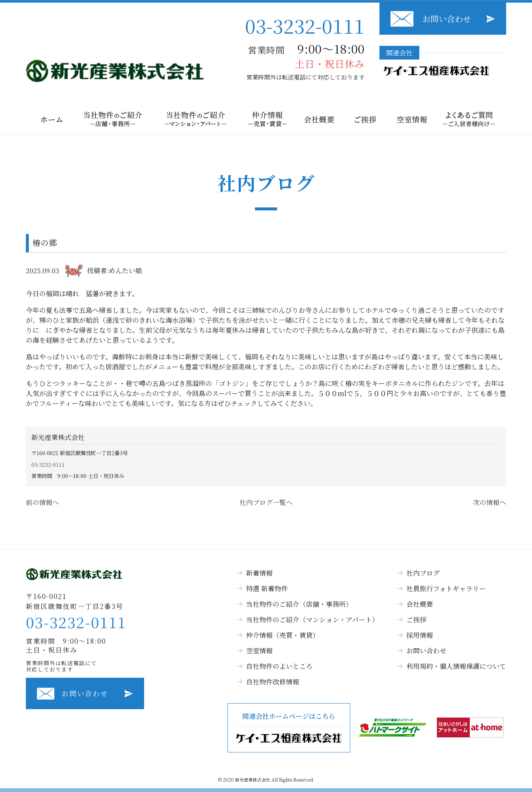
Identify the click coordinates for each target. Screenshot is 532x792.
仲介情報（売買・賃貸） (283, 635)
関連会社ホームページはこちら (289, 728)
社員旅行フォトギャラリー (446, 588)
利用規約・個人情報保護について (456, 666)
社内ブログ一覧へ (266, 502)
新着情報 (259, 573)
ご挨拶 (416, 619)
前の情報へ (42, 502)
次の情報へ (490, 502)
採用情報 (420, 635)
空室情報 (259, 650)
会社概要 (420, 604)
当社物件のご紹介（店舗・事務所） (299, 604)
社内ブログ (423, 573)
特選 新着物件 (267, 588)
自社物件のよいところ (279, 666)
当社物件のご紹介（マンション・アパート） (312, 619)
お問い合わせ (447, 19)
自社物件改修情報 (273, 681)
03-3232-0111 (305, 25)
